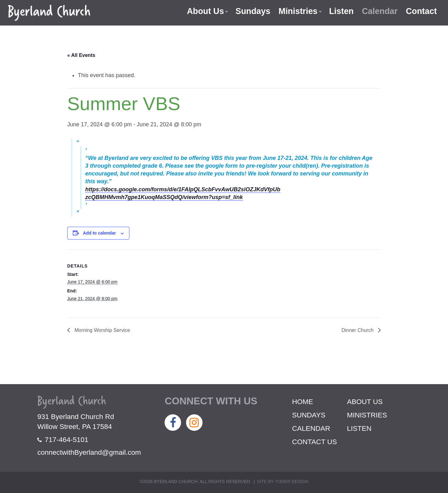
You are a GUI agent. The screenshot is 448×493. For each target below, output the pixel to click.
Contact (421, 11)
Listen (341, 11)
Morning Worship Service (102, 330)
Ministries (297, 11)
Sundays (252, 11)
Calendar (380, 11)
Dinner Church (358, 330)
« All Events (81, 55)
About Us (204, 11)
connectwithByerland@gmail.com (89, 452)
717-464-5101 (63, 440)
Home (303, 402)
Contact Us (315, 442)
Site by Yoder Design (282, 481)
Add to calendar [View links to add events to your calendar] (100, 233)
